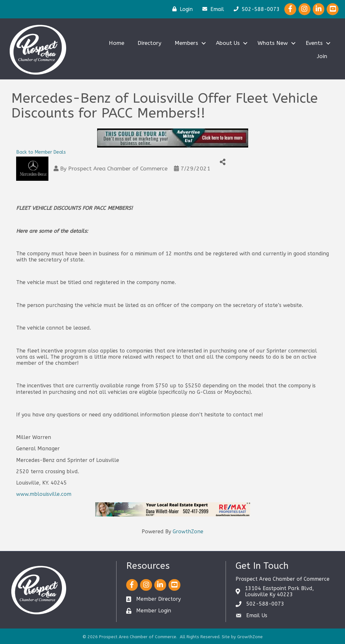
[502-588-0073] (255, 9)
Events (314, 43)
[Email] (212, 9)
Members (186, 43)
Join (322, 56)
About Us (228, 43)
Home (117, 43)
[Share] (223, 162)
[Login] (181, 9)
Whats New (273, 43)
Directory (149, 43)
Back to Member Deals (41, 152)
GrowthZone (188, 532)
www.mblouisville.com (44, 494)
